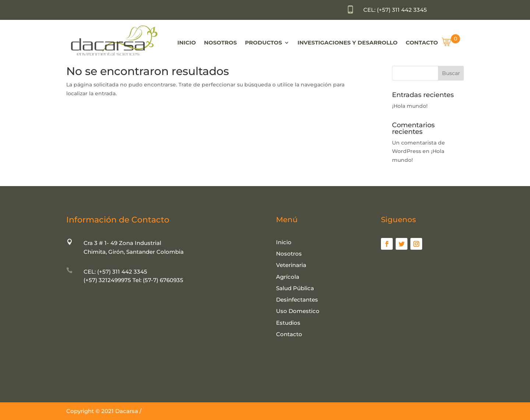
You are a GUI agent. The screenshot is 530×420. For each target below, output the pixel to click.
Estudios (288, 323)
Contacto (422, 42)
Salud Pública (295, 288)
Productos (264, 42)
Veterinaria (291, 265)
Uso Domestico (298, 311)
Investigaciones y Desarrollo (347, 42)
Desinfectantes (297, 300)
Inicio (187, 42)
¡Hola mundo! (410, 106)
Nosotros (220, 42)
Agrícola (288, 277)
